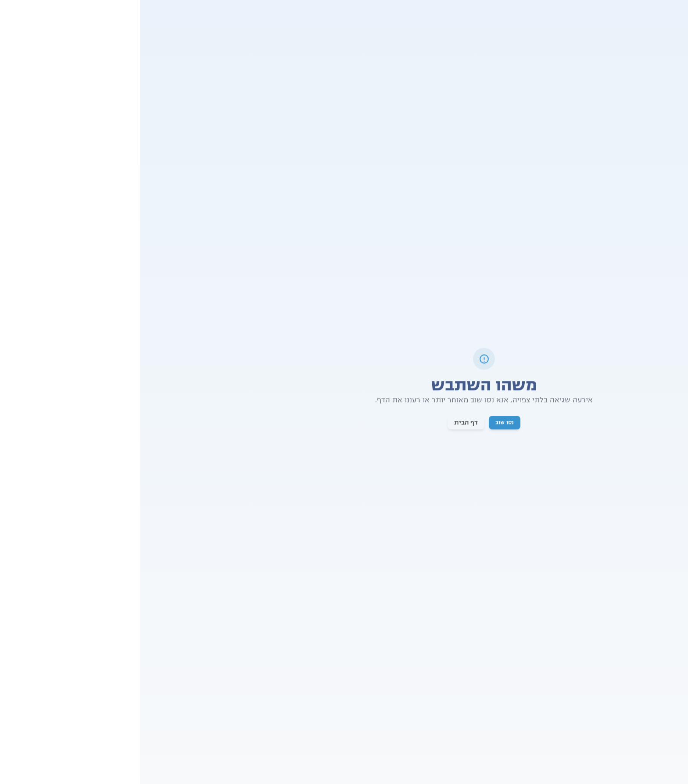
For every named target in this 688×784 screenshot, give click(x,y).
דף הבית (326, 423)
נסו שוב (365, 423)
